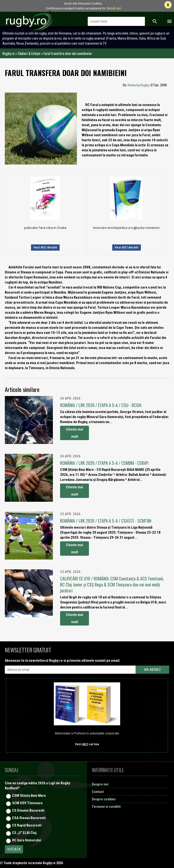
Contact (98, 792)
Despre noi (100, 784)
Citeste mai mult (75, 433)
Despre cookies (104, 799)
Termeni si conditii (106, 807)
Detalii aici (114, 8)
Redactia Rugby (138, 85)
